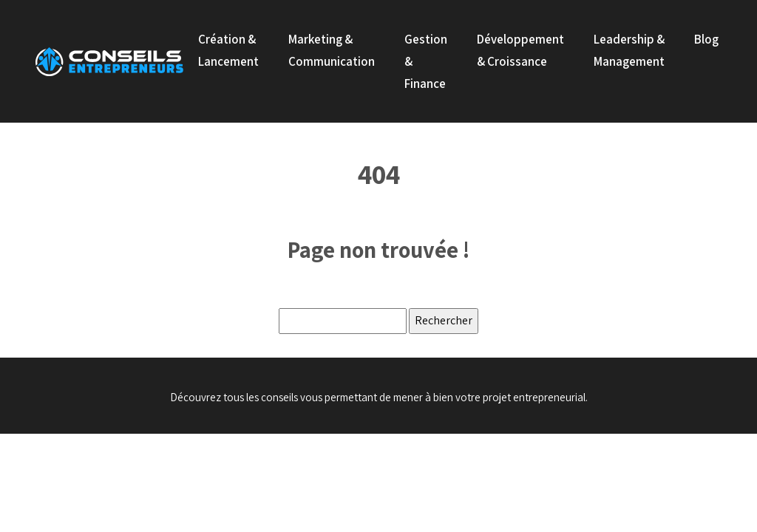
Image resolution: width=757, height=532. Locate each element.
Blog (706, 39)
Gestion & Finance (426, 61)
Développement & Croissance (520, 50)
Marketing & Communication (332, 50)
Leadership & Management (629, 50)
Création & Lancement (228, 50)
